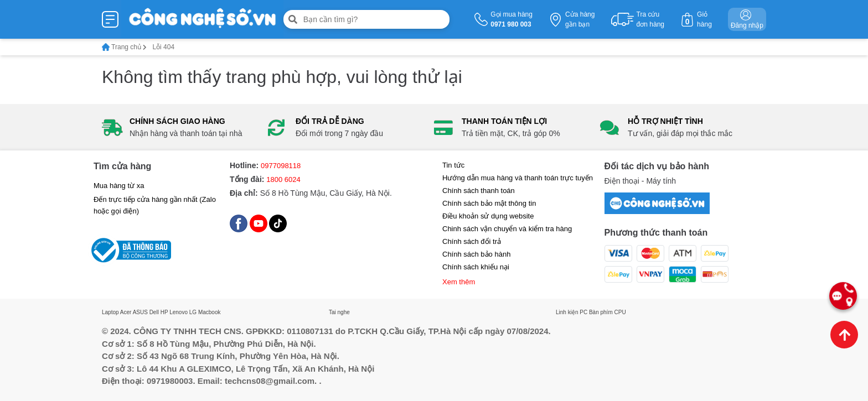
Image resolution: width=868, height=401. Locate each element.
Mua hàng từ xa (119, 186)
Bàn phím (601, 312)
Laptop (110, 312)
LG (193, 312)
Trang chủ (124, 47)
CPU (620, 312)
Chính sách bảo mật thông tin (489, 203)
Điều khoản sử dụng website (488, 216)
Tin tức (453, 165)
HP (164, 312)
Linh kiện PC (572, 312)
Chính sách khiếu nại (476, 267)
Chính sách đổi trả (472, 241)
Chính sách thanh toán (479, 191)
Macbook (210, 312)
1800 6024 (283, 179)
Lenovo (179, 312)
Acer (126, 312)
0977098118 (281, 166)
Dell (154, 312)
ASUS (140, 312)
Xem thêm (459, 282)
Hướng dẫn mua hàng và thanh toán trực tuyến (518, 178)
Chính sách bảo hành (476, 254)
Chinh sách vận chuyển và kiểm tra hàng (507, 229)
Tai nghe (339, 312)
